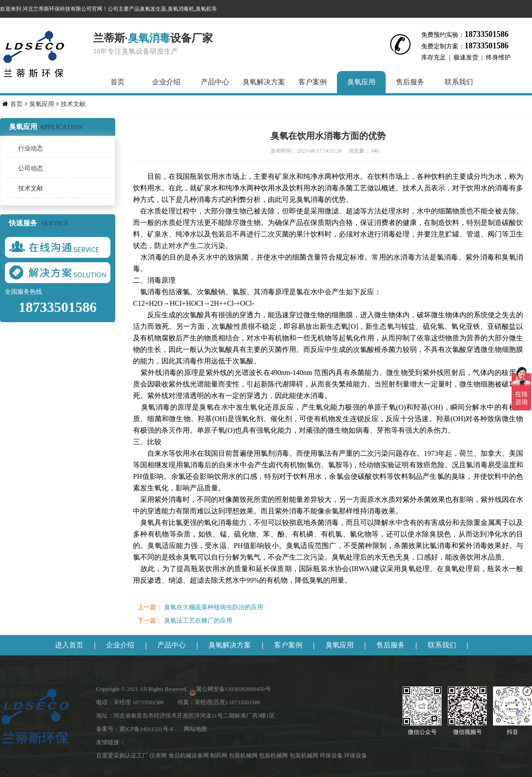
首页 (117, 82)
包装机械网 (244, 755)
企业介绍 (166, 82)
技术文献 (73, 104)
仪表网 (159, 755)
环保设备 (332, 755)
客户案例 (313, 82)
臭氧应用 (361, 82)
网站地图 (196, 729)
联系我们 (459, 82)
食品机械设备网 (189, 755)
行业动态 (31, 148)
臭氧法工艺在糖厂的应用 (197, 621)
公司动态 (31, 168)
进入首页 (69, 645)
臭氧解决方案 (264, 82)
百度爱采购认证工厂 (123, 755)
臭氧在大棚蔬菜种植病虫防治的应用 (214, 607)
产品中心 (215, 82)
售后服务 (410, 82)
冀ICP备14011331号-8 (146, 729)
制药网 (219, 755)
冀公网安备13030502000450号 (233, 689)
